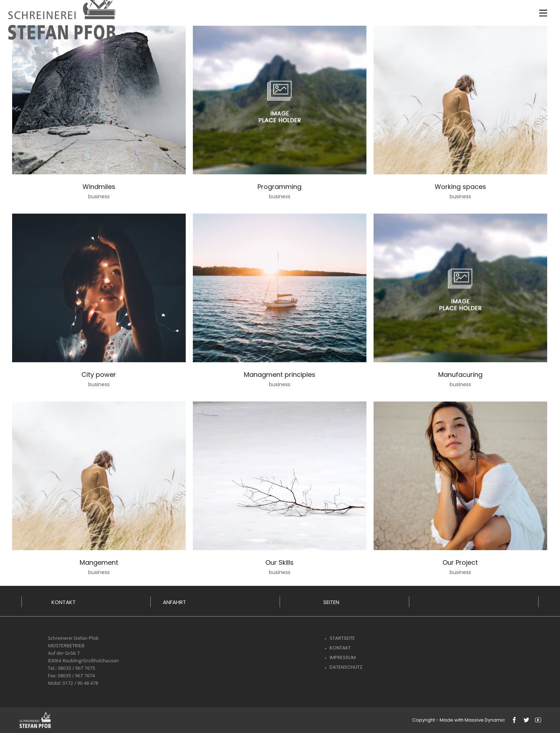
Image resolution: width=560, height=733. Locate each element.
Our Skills (279, 562)
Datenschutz (346, 667)
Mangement (99, 562)
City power (99, 375)
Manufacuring (460, 375)
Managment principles (280, 375)
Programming (279, 187)
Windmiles (99, 187)
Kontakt (340, 648)
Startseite (342, 638)
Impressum (343, 657)
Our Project (460, 562)
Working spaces (460, 187)
